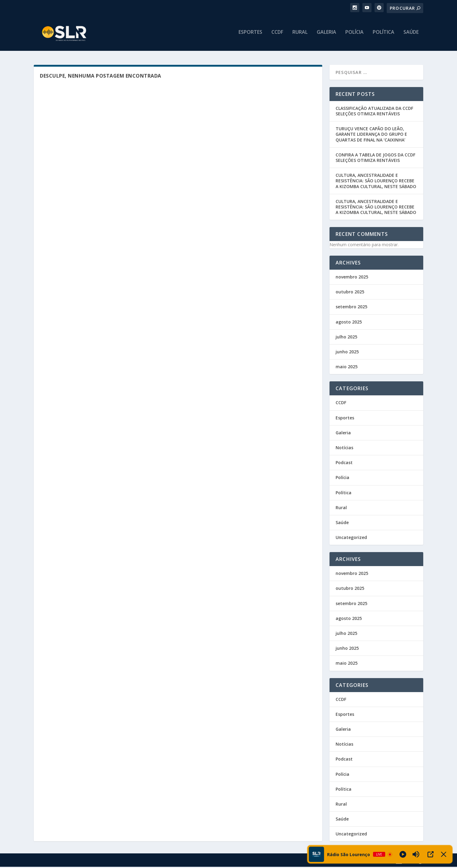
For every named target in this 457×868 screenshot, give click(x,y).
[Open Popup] (431, 854)
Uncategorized (351, 539)
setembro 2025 (351, 308)
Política (384, 35)
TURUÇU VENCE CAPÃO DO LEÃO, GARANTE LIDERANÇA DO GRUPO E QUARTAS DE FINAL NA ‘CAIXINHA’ (371, 135)
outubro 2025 (350, 293)
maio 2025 (347, 368)
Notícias (344, 449)
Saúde (411, 35)
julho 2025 (346, 338)
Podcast (344, 464)
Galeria (326, 35)
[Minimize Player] (444, 854)
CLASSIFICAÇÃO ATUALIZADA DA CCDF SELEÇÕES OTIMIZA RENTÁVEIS (374, 112)
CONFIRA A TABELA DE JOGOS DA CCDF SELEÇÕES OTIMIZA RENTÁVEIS (375, 159)
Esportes (250, 35)
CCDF (277, 35)
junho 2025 (347, 353)
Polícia (354, 35)
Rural (300, 35)
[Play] (403, 854)
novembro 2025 (352, 278)
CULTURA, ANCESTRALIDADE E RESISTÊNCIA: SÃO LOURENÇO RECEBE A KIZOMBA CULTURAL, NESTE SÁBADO (376, 182)
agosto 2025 (349, 323)
